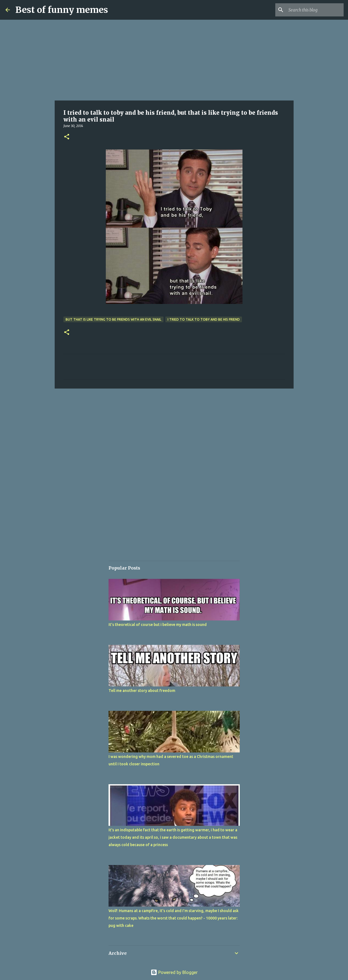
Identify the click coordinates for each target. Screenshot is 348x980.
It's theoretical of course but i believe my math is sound (158, 625)
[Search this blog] (315, 10)
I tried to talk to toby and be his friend (204, 319)
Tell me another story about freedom (142, 691)
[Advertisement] (174, 60)
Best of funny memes (62, 10)
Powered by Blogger (174, 972)
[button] (67, 137)
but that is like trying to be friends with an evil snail (113, 319)
